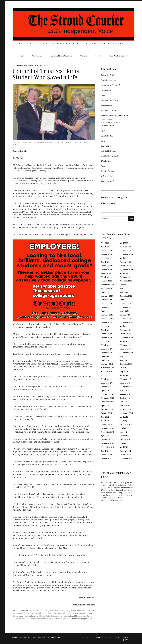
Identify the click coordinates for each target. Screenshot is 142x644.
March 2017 (106, 379)
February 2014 (125, 421)
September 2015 (108, 402)
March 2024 (106, 277)
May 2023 (123, 288)
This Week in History (118, 56)
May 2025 (105, 258)
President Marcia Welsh (41, 616)
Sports (98, 56)
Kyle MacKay (80, 613)
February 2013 (107, 440)
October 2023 (125, 285)
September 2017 (108, 372)
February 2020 (125, 330)
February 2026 (125, 247)
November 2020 (126, 319)
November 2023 (107, 285)
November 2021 (126, 304)
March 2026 (106, 247)
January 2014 (106, 424)
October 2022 (106, 300)
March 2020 (106, 330)
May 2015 (123, 402)
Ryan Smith (88, 616)
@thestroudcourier (109, 203)
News (22, 56)
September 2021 (126, 307)
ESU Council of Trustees (52, 613)
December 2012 (126, 440)
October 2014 (106, 413)
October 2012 (125, 443)
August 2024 (106, 273)
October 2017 (125, 368)
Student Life (38, 56)
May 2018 (123, 356)
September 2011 (126, 458)
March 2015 (124, 406)
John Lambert (68, 613)
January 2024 (106, 281)
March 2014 (106, 421)
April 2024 (124, 273)
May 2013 (123, 432)
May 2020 (105, 326)
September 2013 (108, 432)
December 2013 (126, 424)
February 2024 (125, 277)
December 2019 (107, 334)
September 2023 (108, 288)
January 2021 (125, 315)
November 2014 (126, 409)
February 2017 (125, 379)
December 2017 (126, 364)
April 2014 (124, 417)
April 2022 (124, 300)
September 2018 (126, 353)
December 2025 (107, 251)
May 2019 (105, 341)
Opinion (84, 56)
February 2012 (125, 451)
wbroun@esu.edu (108, 181)
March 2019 (106, 345)
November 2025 (126, 251)
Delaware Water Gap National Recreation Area (72, 611)
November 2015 (107, 398)
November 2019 (126, 334)
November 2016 (126, 383)
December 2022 (126, 296)
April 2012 (124, 447)
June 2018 (105, 356)
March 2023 (124, 292)
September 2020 (126, 322)
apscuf (50, 611)
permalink (88, 619)
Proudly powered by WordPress (24, 637)
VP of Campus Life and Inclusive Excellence (54, 619)
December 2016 (107, 383)
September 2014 (126, 413)
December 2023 (126, 281)
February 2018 (107, 364)
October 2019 (106, 338)
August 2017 (125, 372)
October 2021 (106, 307)
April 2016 (105, 390)
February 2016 (107, 394)
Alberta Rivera (41, 611)
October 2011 (106, 458)
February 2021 (107, 315)
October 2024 (106, 270)
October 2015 (125, 398)
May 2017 (105, 375)
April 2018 (105, 360)
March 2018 (124, 360)
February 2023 (107, 296)
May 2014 (105, 417)
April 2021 (105, 311)
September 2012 (108, 447)
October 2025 (106, 254)
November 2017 (107, 368)
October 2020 (106, 322)
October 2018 (106, 353)
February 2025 (125, 262)
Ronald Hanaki (76, 616)
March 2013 (124, 436)
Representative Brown (60, 616)
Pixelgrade (56, 637)
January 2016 (125, 394)
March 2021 (124, 311)
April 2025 (124, 258)
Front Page (86, 637)
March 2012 (106, 451)
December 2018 (107, 349)
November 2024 (126, 266)
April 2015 (105, 406)
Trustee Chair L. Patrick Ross (24, 619)
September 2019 (126, 338)
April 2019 (124, 341)
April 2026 (124, 243)
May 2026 (105, 243)
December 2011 (107, 455)
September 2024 (126, 270)
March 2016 (124, 390)
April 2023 (105, 292)
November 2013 (107, 428)
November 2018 (126, 349)
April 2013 (105, 436)
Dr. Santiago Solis (35, 613)
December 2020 (107, 319)
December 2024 (107, 266)
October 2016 (106, 387)
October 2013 (125, 428)
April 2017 (124, 375)
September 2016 (126, 387)
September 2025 (126, 254)
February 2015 (107, 409)
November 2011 (126, 455)
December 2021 (107, 304)
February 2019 (125, 345)
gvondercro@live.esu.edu (111, 500)
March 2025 (106, 262)
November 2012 (107, 443)
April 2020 (124, 326)
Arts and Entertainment (62, 56)
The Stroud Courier (20, 66)
